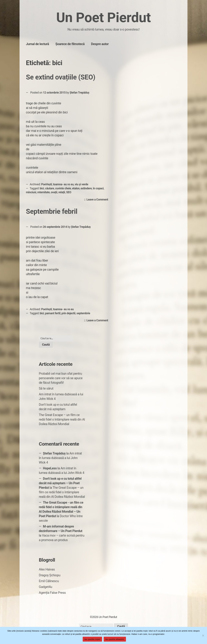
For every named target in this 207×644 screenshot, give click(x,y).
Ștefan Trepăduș (79, 93)
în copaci (98, 188)
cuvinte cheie (63, 188)
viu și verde (81, 184)
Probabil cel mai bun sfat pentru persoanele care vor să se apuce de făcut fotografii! (61, 378)
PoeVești (47, 184)
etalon (76, 188)
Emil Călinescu (49, 581)
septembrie (83, 313)
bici (42, 188)
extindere (86, 188)
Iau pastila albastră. (115, 639)
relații (62, 192)
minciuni (31, 192)
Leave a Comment (98, 200)
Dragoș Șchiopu (50, 575)
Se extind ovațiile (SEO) (61, 77)
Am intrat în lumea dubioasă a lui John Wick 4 (60, 458)
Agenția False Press (52, 593)
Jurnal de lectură (38, 44)
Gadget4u (46, 587)
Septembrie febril (52, 211)
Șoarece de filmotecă (70, 44)
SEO (69, 192)
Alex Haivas (47, 569)
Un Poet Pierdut (103, 18)
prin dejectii (68, 313)
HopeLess (50, 468)
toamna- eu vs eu (63, 184)
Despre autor (100, 44)
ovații (54, 192)
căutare (50, 188)
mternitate (44, 192)
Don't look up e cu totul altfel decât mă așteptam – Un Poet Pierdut (60, 483)
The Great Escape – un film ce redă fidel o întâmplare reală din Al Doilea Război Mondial (62, 419)
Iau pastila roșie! (92, 639)
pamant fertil (53, 313)
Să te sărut (46, 388)
